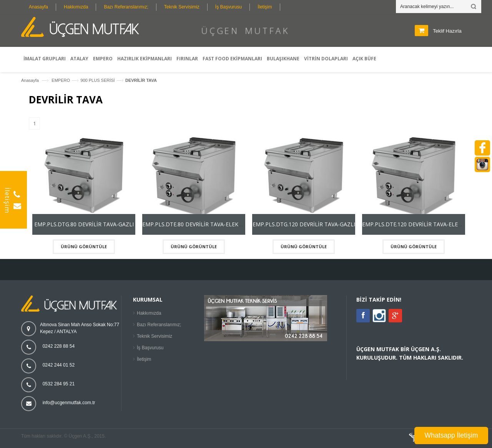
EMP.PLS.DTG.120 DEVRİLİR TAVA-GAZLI (304, 224)
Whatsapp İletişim (451, 435)
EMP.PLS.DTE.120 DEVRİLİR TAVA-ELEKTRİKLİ (420, 224)
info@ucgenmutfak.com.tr (69, 403)
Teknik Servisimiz (182, 7)
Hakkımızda (76, 7)
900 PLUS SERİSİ (97, 80)
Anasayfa (38, 7)
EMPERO (61, 80)
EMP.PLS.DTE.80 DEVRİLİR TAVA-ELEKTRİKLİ (199, 224)
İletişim (265, 7)
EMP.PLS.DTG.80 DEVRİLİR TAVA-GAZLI (84, 224)
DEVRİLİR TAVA (141, 80)
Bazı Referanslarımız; (126, 7)
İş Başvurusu (229, 7)
